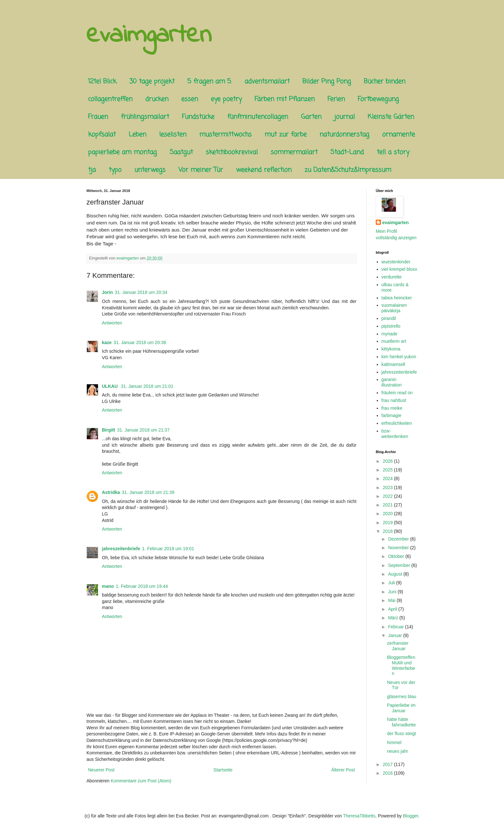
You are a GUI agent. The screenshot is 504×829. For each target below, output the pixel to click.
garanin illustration (392, 382)
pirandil (389, 318)
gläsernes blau (402, 697)
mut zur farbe (286, 135)
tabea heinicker (397, 298)
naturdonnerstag (344, 135)
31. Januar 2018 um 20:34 (141, 292)
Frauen (98, 117)
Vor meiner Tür (201, 170)
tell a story (393, 152)
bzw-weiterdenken (395, 434)
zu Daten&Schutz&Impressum (348, 170)
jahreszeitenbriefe (121, 549)
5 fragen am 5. (210, 82)
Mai (392, 600)
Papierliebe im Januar (401, 708)
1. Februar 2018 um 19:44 (142, 586)
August (396, 574)
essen (190, 99)
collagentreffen (110, 99)
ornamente (399, 135)
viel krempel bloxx (399, 269)
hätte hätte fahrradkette (401, 722)
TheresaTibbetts (359, 816)
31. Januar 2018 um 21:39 (148, 492)
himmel (394, 742)
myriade (390, 334)
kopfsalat (102, 135)
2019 (388, 523)
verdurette (392, 277)
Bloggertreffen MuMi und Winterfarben (401, 665)
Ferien (336, 99)
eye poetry (226, 99)
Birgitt (108, 430)
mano (108, 586)
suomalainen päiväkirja (394, 308)
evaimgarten (149, 36)
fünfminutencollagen (258, 117)
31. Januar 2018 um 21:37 (143, 430)
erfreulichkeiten (397, 423)
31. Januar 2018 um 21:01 (147, 386)
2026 (388, 461)
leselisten (173, 135)
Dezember (399, 539)
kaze (107, 342)
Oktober (397, 556)
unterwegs (150, 170)
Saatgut (181, 152)
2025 (388, 470)
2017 (388, 764)
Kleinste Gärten (391, 117)
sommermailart (294, 152)
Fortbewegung (378, 99)
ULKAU (110, 386)
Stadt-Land (347, 152)
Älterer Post (343, 770)
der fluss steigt (401, 733)
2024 (388, 478)
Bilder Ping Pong (327, 82)
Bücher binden (385, 82)
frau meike (392, 408)
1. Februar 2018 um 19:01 (168, 549)
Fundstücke (198, 117)
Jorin (107, 292)
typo (115, 170)
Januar (396, 635)
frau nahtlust (394, 400)
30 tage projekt (152, 82)
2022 (388, 496)
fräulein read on (397, 393)
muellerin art (394, 341)
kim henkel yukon (399, 357)
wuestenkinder (396, 262)
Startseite (223, 770)
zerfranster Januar (398, 646)
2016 (388, 773)
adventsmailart (267, 82)
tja (92, 170)
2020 (388, 514)
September (400, 565)
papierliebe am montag (122, 152)
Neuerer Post (101, 770)
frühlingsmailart (145, 117)
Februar (396, 627)
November (399, 548)
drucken (157, 99)
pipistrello (391, 326)
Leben (137, 135)
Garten (311, 117)
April (393, 609)
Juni (393, 592)
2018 (388, 531)
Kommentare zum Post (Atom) (141, 781)
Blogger (411, 816)
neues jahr (397, 751)
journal (345, 117)
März (394, 618)
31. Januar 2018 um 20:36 (140, 342)
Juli (392, 583)
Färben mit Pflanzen (285, 99)
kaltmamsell (393, 364)
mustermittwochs (225, 135)
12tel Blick (102, 82)
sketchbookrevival (232, 152)
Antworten (112, 323)
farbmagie (392, 415)
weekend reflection (264, 170)
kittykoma (391, 349)
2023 (388, 487)
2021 (388, 505)
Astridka (111, 492)
